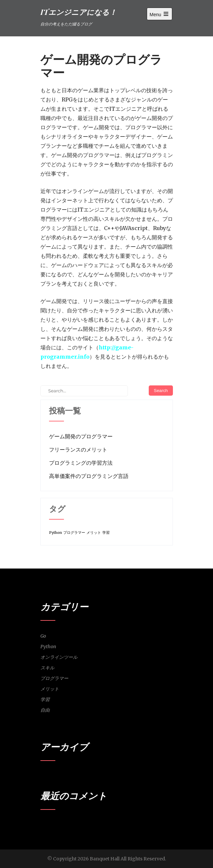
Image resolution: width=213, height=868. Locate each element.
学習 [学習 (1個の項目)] (106, 533)
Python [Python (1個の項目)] (55, 533)
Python (48, 647)
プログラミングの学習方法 (81, 463)
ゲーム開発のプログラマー (81, 436)
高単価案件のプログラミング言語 (89, 476)
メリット (50, 689)
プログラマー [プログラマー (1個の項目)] (74, 533)
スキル (47, 668)
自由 (45, 710)
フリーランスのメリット (78, 450)
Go (43, 636)
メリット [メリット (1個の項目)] (94, 533)
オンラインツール (59, 657)
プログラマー (54, 678)
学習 (45, 699)
